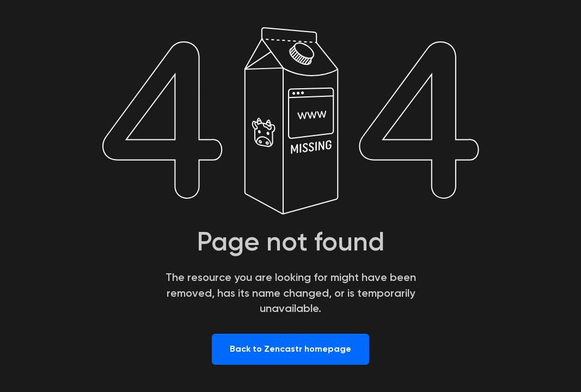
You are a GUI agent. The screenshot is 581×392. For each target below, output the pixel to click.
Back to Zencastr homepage (290, 349)
